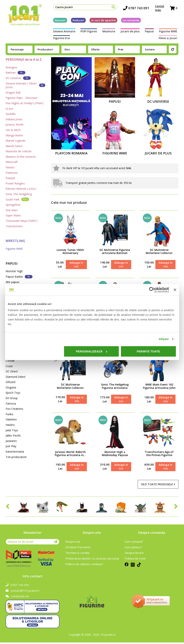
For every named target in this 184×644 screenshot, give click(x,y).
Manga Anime (14, 135)
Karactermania (15, 452)
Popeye (10, 178)
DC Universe (18, 78)
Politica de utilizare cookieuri (84, 566)
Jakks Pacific (13, 435)
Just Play (11, 446)
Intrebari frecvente (78, 549)
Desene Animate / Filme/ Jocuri (26, 85)
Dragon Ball (13, 93)
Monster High (14, 271)
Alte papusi (12, 282)
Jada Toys (12, 430)
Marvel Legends (16, 141)
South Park (17, 199)
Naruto (10, 167)
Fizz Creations (14, 409)
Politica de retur (135, 560)
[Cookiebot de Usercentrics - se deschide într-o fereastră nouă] (152, 290)
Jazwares (11, 441)
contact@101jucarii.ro (22, 592)
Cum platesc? (133, 549)
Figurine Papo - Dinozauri (21, 98)
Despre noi (73, 543)
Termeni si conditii (77, 554)
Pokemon (12, 173)
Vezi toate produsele (158, 486)
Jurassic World (14, 124)
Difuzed (10, 382)
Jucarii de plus (119, 32)
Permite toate (148, 351)
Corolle (10, 361)
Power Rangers (15, 183)
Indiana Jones (14, 119)
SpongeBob (13, 205)
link (129, 168)
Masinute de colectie (19, 151)
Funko (9, 414)
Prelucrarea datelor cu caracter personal (92, 560)
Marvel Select (14, 146)
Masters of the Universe (21, 157)
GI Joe (9, 109)
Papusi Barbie (19, 277)
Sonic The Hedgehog (19, 194)
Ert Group (12, 398)
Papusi (135, 32)
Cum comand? (134, 543)
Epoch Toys (13, 393)
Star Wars (12, 210)
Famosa (11, 403)
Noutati (59, 21)
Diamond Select (16, 377)
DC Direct (12, 371)
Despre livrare (134, 554)
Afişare (164, 339)
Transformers (14, 226)
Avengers (11, 67)
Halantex (11, 419)
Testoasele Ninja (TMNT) (22, 221)
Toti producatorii (16, 457)
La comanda (130, 21)
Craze (9, 366)
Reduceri (77, 21)
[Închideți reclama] (175, 290)
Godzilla (11, 114)
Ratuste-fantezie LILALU (21, 189)
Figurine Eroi (170, 32)
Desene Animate (63, 32)
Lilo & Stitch (13, 130)
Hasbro (10, 425)
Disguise (11, 387)
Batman (15, 73)
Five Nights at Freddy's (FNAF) (25, 103)
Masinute (101, 32)
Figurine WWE (151, 32)
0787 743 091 (137, 9)
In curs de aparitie (102, 21)
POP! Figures (84, 32)
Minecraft (12, 162)
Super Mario (13, 215)
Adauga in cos (76, 265)
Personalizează (92, 351)
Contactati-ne (17, 598)
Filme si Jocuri (61, 39)
